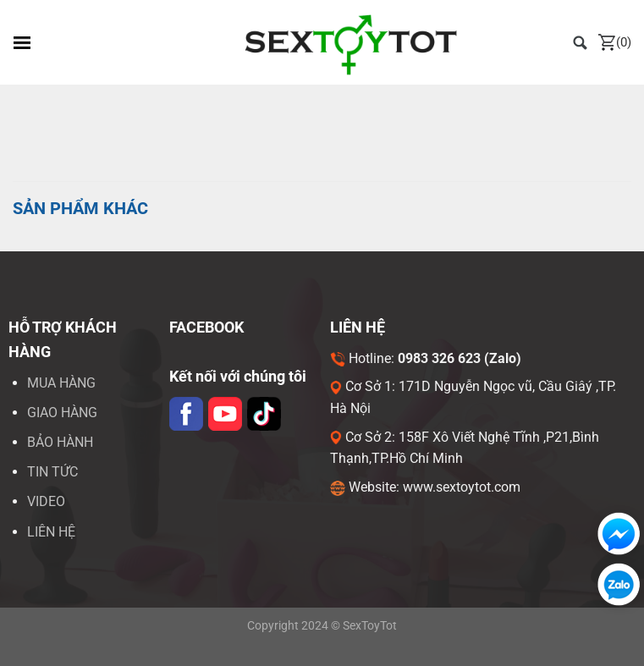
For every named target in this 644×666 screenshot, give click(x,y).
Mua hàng (61, 383)
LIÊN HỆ (51, 532)
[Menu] (22, 43)
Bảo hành (60, 442)
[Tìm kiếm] (581, 42)
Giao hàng (62, 413)
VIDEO (46, 501)
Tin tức (52, 472)
